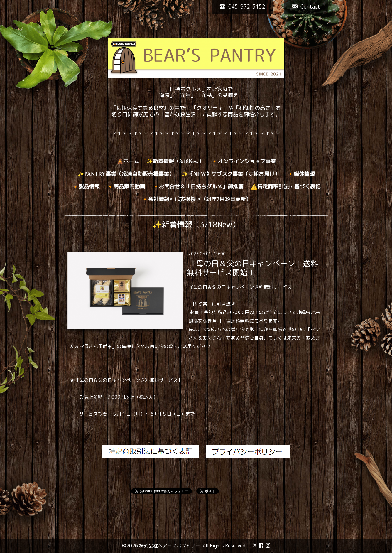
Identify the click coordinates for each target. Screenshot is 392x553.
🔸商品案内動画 (126, 187)
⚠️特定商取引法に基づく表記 (286, 187)
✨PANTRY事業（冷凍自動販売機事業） (126, 174)
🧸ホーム (128, 161)
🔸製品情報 (86, 187)
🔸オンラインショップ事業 (244, 161)
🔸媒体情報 (301, 174)
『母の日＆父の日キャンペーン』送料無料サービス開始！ (252, 268)
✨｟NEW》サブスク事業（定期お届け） (231, 174)
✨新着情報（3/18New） (175, 161)
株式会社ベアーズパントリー (170, 546)
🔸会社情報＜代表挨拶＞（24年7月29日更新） (196, 199)
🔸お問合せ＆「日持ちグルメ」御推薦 (198, 187)
